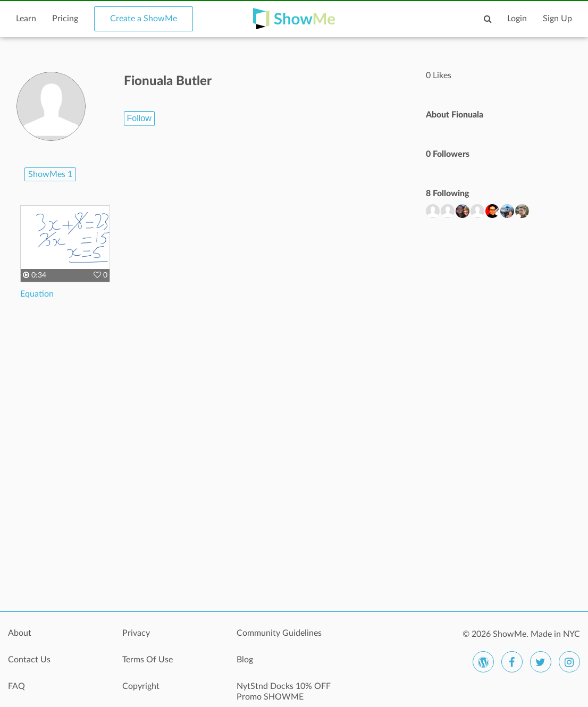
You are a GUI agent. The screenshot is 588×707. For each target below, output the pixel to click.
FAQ (16, 686)
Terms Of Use (148, 660)
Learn (26, 19)
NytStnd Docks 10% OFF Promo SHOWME (284, 692)
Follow (139, 118)
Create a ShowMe (144, 19)
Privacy (136, 633)
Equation (37, 294)
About (20, 633)
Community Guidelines (279, 633)
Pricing (65, 19)
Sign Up (557, 19)
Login (517, 19)
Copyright (141, 686)
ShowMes (50, 174)
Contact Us (29, 660)
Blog (245, 660)
